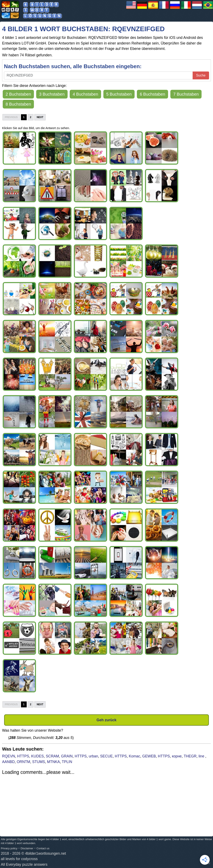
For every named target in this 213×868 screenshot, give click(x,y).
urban (93, 756)
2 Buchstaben (18, 94)
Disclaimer (27, 848)
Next (40, 117)
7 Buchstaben (186, 94)
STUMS (39, 762)
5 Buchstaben (119, 94)
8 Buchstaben (18, 104)
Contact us (43, 848)
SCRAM (52, 756)
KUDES (38, 756)
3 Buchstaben (52, 94)
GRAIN (67, 756)
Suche (201, 75)
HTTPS (23, 756)
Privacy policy (9, 848)
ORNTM (23, 762)
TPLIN (67, 762)
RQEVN (9, 756)
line (202, 756)
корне (177, 756)
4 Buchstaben (85, 94)
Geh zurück (106, 720)
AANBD (8, 762)
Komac (134, 756)
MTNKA (53, 762)
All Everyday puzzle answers (24, 864)
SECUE (106, 756)
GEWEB (149, 756)
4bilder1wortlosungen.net (46, 853)
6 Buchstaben (152, 94)
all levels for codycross (19, 859)
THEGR (190, 756)
